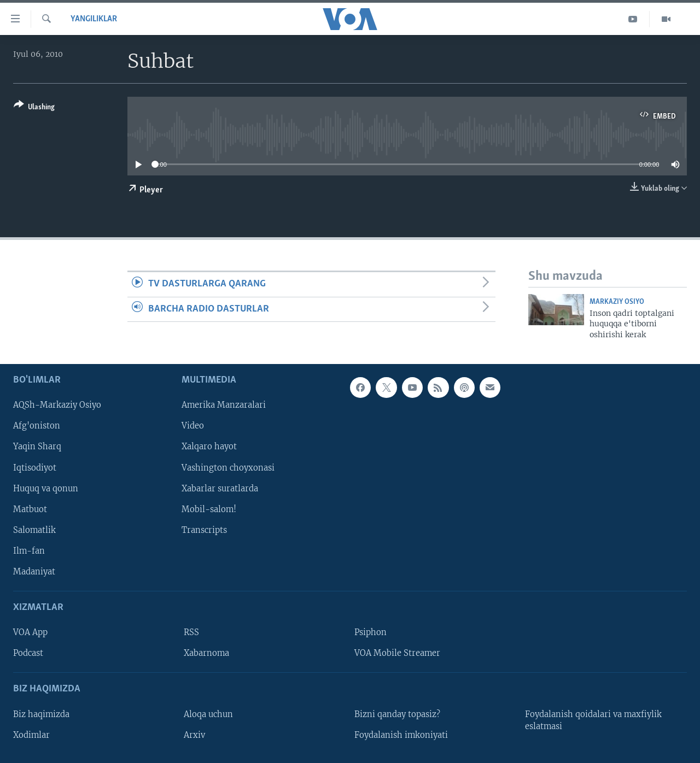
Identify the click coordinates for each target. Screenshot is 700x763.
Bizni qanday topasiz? (397, 714)
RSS (191, 632)
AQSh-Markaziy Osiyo (57, 406)
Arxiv (194, 735)
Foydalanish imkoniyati (401, 735)
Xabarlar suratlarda (220, 489)
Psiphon (371, 632)
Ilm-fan (29, 551)
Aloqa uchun (208, 714)
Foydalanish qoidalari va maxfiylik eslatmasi (593, 720)
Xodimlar (31, 735)
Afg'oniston (37, 426)
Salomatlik (34, 530)
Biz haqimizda (41, 714)
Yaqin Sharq (37, 447)
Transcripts (204, 530)
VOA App (30, 632)
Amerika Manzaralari (224, 406)
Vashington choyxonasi (228, 468)
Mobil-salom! (209, 509)
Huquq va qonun (46, 489)
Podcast (28, 653)
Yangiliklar (94, 19)
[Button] (34, 108)
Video (193, 426)
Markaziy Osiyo (617, 302)
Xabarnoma (206, 653)
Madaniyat (34, 572)
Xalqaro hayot (209, 447)
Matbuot (30, 509)
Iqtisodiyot (35, 468)
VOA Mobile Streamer (397, 653)
